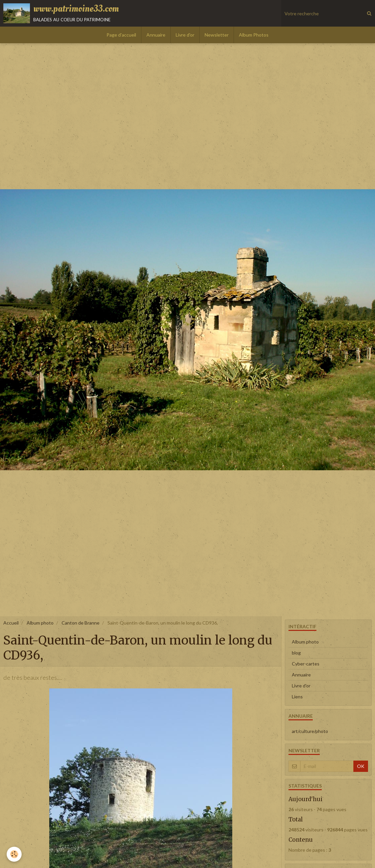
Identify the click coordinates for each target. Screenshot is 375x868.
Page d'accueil (121, 35)
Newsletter (217, 35)
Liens (297, 697)
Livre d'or (185, 35)
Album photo (40, 623)
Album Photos (254, 35)
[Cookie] (14, 854)
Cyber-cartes (306, 664)
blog (296, 653)
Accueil (11, 623)
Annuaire (156, 35)
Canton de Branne (81, 623)
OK (361, 766)
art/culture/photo (310, 731)
